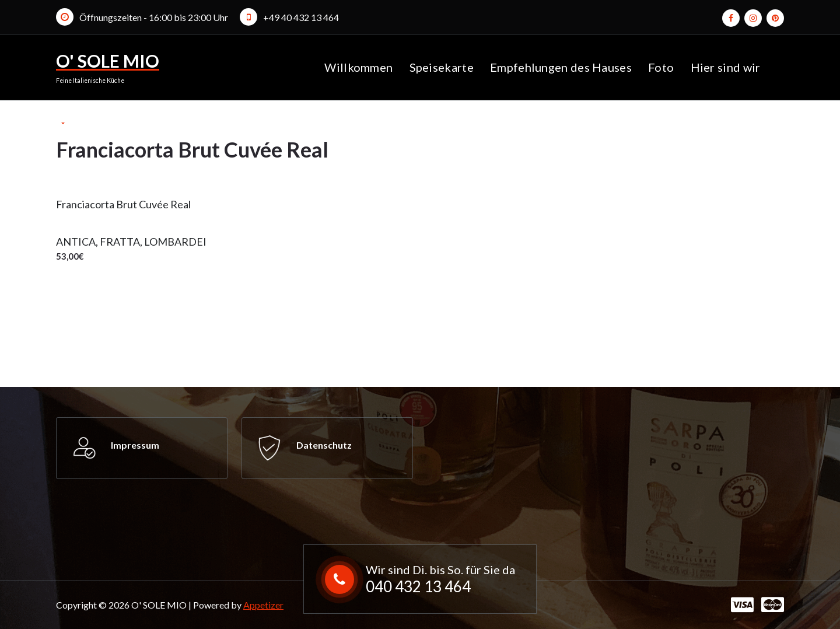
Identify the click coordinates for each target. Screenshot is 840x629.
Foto (661, 67)
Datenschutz (324, 445)
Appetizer (263, 605)
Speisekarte (442, 67)
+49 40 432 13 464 (301, 17)
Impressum (135, 445)
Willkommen (358, 67)
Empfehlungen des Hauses (561, 67)
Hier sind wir (726, 67)
